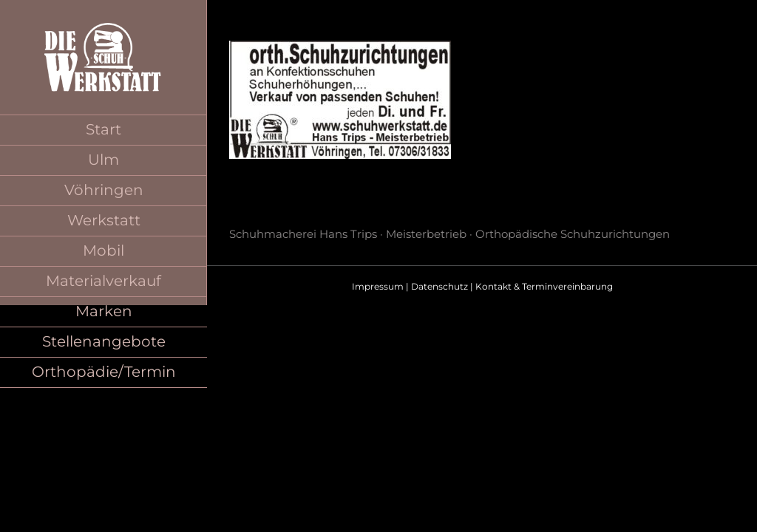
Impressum (378, 286)
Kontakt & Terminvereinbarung (544, 286)
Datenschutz (439, 286)
